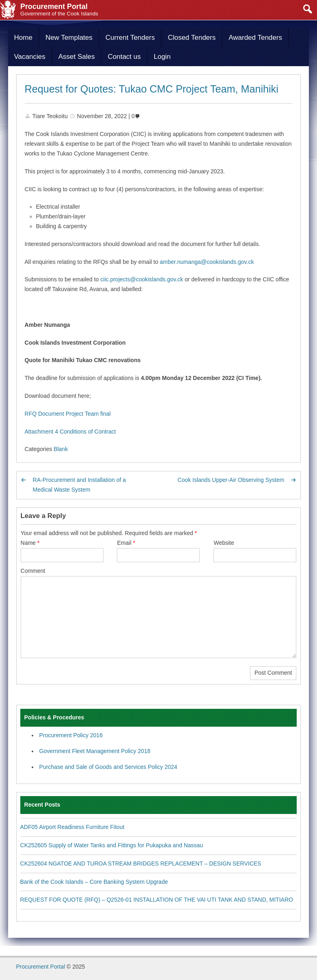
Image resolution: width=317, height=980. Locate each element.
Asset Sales (77, 57)
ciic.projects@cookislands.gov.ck (142, 279)
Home (23, 38)
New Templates (69, 38)
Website (224, 543)
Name (30, 543)
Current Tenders (130, 38)
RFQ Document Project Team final (68, 414)
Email (126, 543)
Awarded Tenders (255, 38)
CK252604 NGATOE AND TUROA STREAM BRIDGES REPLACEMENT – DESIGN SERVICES (141, 863)
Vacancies (30, 57)
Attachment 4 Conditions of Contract (70, 432)
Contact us (124, 57)
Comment (33, 571)
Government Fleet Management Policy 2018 (95, 751)
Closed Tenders (192, 38)
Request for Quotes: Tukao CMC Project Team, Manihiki (152, 89)
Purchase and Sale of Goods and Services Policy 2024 (108, 767)
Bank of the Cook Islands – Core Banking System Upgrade (94, 882)
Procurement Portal (41, 967)
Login (162, 57)
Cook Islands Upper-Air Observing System (231, 480)
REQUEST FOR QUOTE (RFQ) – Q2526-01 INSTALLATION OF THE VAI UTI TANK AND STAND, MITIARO (157, 900)
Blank (61, 449)
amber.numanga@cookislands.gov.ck (207, 262)
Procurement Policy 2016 (71, 735)
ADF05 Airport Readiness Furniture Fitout (72, 827)
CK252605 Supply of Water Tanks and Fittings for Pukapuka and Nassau (112, 845)
